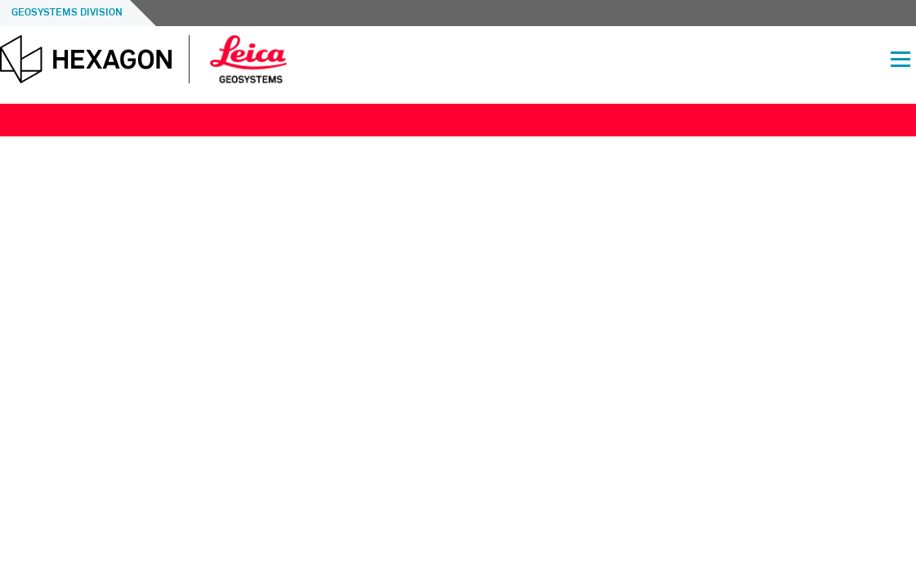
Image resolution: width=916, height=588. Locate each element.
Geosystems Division (67, 13)
